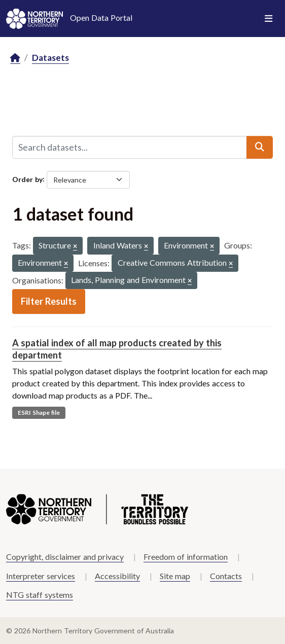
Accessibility (117, 576)
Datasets (50, 58)
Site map (175, 576)
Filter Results (49, 301)
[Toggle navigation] (269, 19)
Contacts (226, 576)
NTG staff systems (40, 595)
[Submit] (260, 147)
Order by (27, 179)
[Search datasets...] (130, 147)
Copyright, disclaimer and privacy (65, 557)
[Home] (15, 58)
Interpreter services (41, 576)
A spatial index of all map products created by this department (117, 349)
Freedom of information (186, 557)
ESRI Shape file (39, 413)
